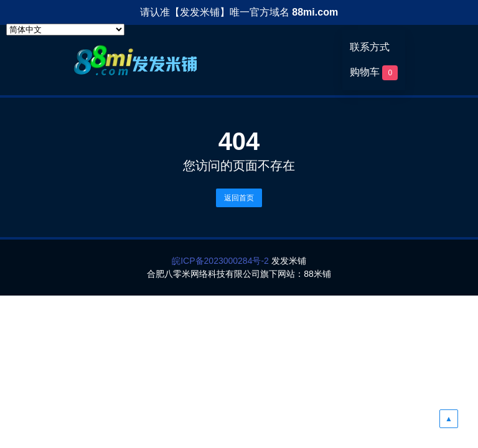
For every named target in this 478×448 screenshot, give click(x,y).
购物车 (374, 73)
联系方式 (370, 47)
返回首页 (239, 198)
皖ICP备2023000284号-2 (220, 261)
